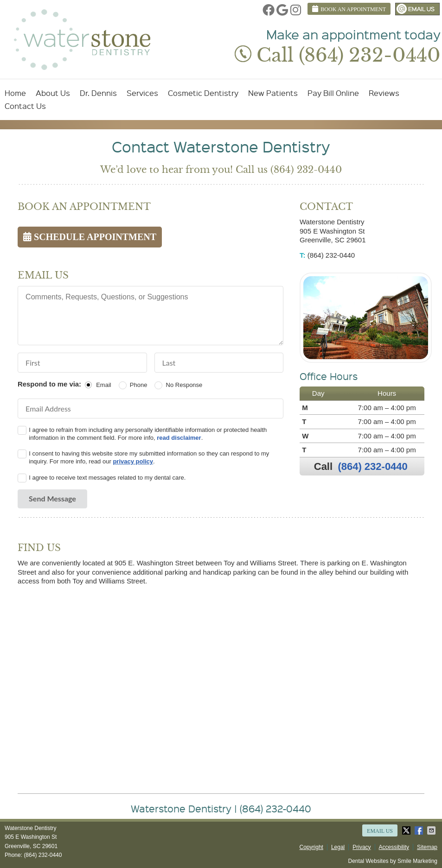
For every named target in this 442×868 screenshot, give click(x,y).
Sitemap (427, 847)
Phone (139, 385)
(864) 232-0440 (372, 466)
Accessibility (394, 847)
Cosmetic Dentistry (203, 93)
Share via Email (432, 830)
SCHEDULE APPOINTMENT (90, 237)
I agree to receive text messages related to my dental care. (107, 478)
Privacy (362, 847)
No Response (184, 385)
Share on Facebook (420, 830)
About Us (53, 93)
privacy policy (133, 461)
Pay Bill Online (333, 93)
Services (142, 93)
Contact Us (25, 106)
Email (104, 385)
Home (15, 93)
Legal (338, 847)
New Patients (273, 93)
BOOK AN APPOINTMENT (349, 9)
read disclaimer (179, 438)
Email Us (417, 9)
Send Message (52, 498)
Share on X (407, 830)
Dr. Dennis (98, 93)
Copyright (311, 847)
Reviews (384, 93)
